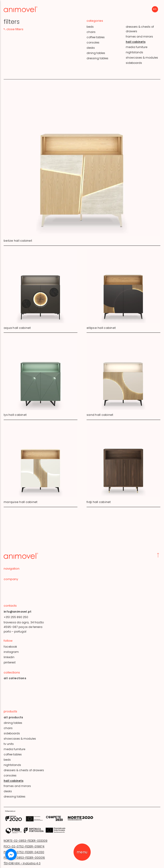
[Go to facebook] (11, 854)
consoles (93, 42)
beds (90, 27)
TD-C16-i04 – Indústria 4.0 (22, 863)
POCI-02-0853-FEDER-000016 (24, 858)
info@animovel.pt (18, 612)
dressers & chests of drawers (140, 29)
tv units (9, 744)
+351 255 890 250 (16, 617)
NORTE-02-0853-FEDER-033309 (26, 841)
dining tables (96, 53)
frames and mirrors (139, 37)
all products (13, 717)
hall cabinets (14, 781)
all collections (15, 678)
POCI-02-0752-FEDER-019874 (24, 846)
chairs (91, 32)
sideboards (134, 63)
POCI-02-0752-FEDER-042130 (24, 852)
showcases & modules (142, 58)
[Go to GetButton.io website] (11, 863)
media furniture (137, 47)
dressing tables (97, 58)
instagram (11, 652)
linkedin (9, 657)
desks (91, 48)
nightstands (134, 52)
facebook (10, 647)
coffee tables (96, 37)
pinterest (10, 662)
